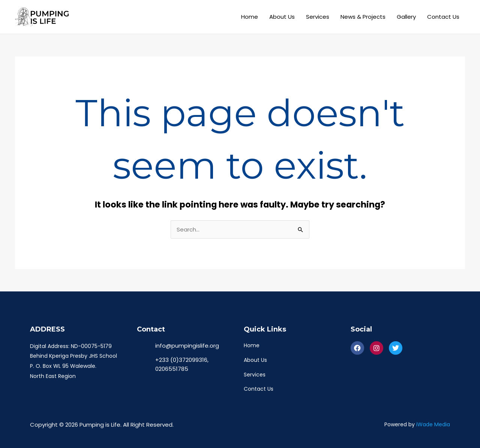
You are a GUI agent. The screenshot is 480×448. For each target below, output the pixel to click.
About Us (282, 17)
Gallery (406, 17)
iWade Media (433, 425)
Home (250, 17)
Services (318, 17)
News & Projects (363, 17)
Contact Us (443, 17)
